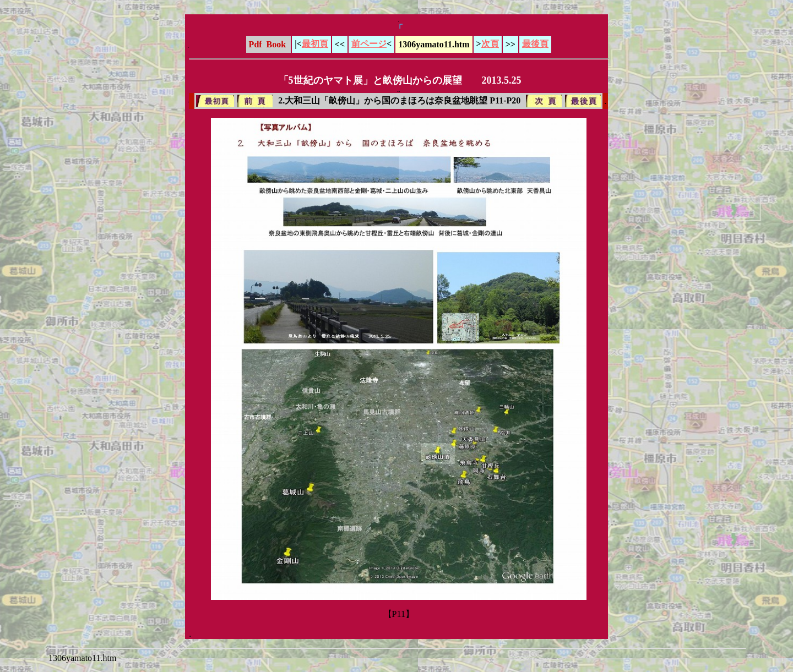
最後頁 (535, 44)
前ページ (369, 44)
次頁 (490, 44)
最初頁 (315, 44)
